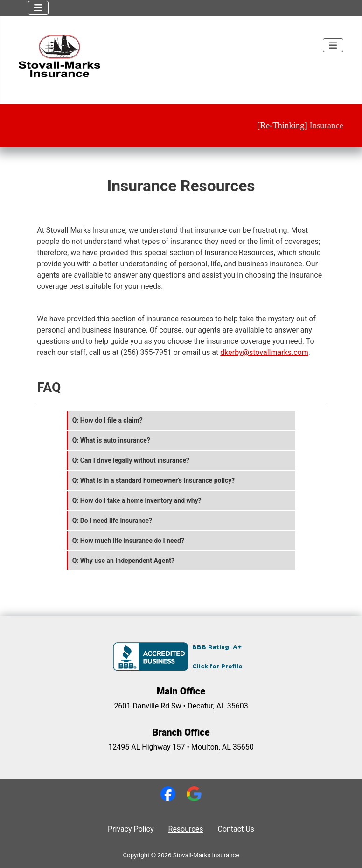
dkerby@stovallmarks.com (264, 352)
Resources (186, 829)
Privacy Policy (131, 829)
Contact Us (236, 829)
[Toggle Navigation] (38, 8)
